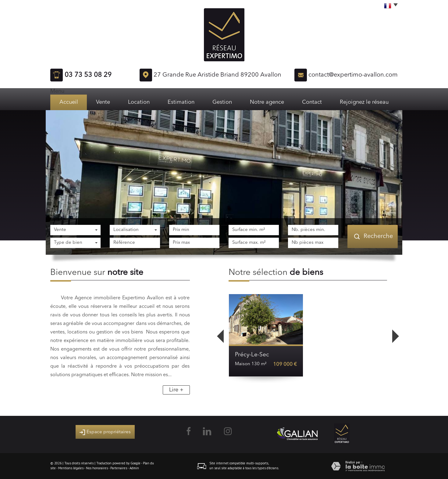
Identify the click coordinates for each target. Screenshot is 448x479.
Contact (312, 102)
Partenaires (119, 468)
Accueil (69, 102)
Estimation (181, 102)
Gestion (222, 102)
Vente (103, 102)
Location (139, 102)
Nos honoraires (97, 468)
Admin (134, 468)
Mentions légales (71, 468)
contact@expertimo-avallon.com (353, 75)
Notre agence (267, 102)
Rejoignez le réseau (364, 102)
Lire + (176, 390)
